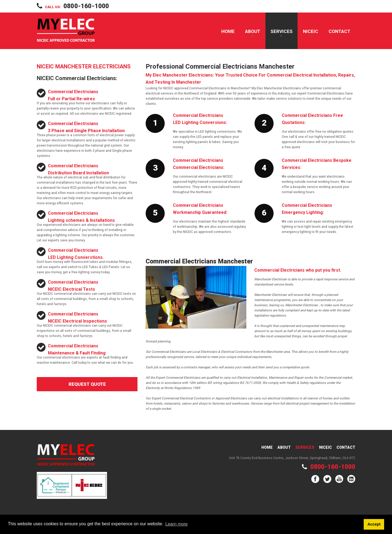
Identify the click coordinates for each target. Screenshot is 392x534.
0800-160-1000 (86, 6)
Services (282, 31)
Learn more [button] (176, 524)
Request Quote (87, 384)
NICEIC (311, 31)
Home (228, 31)
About (253, 31)
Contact (339, 31)
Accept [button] (374, 524)
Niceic (325, 447)
